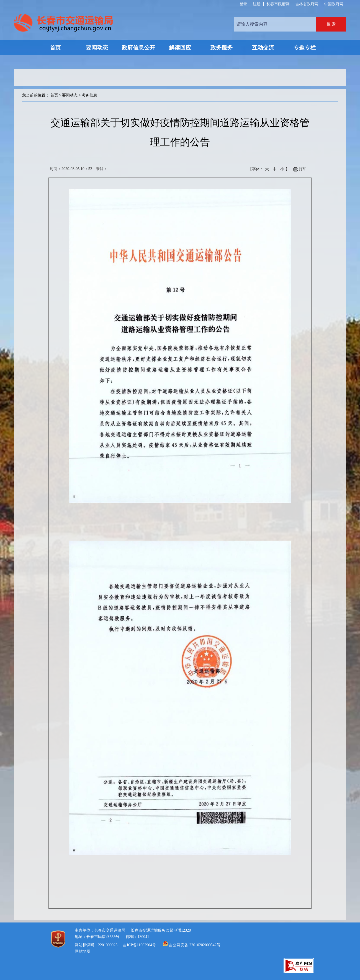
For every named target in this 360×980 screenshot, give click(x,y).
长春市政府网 (278, 4)
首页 (54, 95)
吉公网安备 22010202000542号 (195, 945)
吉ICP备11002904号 (139, 945)
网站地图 (83, 951)
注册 (257, 4)
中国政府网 (334, 4)
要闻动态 (70, 95)
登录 (243, 4)
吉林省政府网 (307, 4)
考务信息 (89, 95)
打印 (303, 169)
